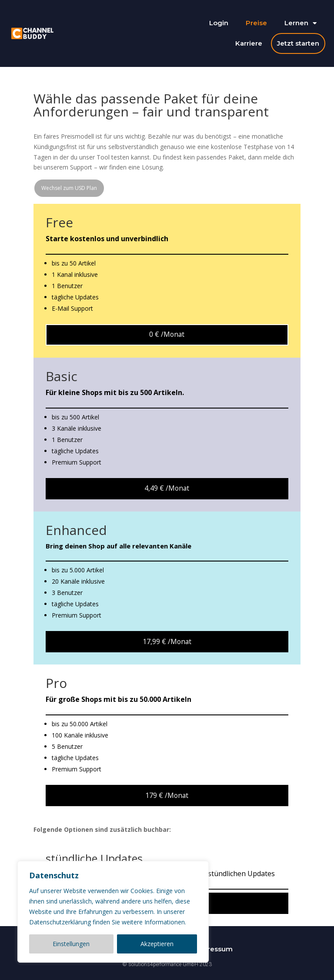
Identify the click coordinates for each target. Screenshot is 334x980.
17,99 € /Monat (167, 641)
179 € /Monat (167, 795)
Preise (256, 23)
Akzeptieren (157, 944)
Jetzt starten (298, 43)
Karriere (249, 43)
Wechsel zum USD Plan (69, 188)
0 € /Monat (167, 334)
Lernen (301, 23)
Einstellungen (71, 944)
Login (219, 23)
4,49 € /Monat (167, 488)
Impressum (214, 949)
